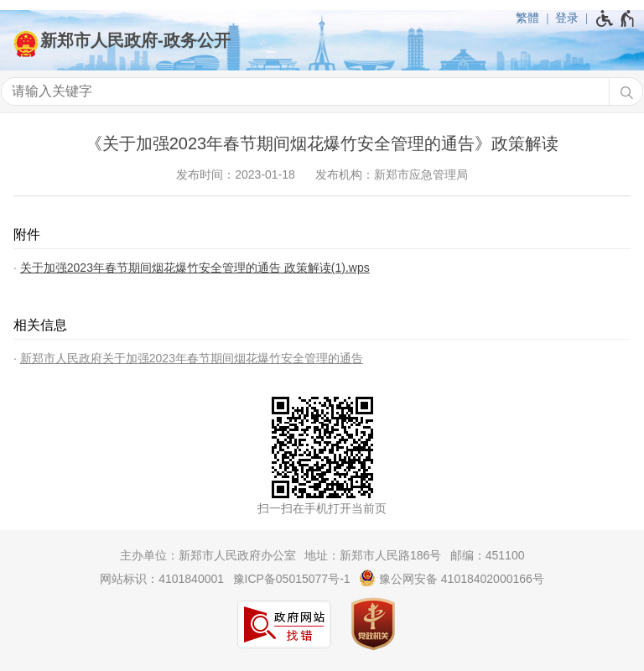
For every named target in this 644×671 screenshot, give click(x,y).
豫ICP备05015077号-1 (292, 579)
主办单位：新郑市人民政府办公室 (208, 555)
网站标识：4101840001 (162, 579)
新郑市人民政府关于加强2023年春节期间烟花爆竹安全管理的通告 (192, 358)
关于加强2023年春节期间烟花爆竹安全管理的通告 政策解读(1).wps (195, 268)
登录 (567, 18)
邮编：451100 (488, 555)
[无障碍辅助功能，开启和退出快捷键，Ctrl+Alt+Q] (616, 18)
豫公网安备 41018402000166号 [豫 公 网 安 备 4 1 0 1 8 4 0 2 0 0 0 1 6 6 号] (452, 578)
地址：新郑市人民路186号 (373, 555)
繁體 (527, 18)
